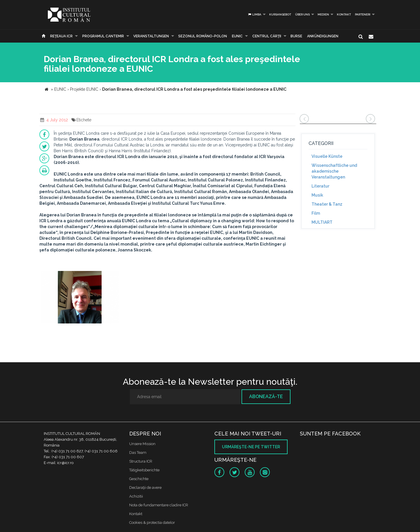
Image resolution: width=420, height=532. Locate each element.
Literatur (320, 186)
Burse (296, 36)
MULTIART (322, 222)
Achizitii (136, 496)
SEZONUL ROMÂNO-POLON (203, 36)
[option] (80, 298)
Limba (254, 14)
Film (316, 213)
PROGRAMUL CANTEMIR (103, 36)
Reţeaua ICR (61, 36)
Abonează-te (266, 397)
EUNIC (237, 36)
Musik (317, 195)
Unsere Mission (142, 444)
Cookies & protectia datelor (152, 523)
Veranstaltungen (151, 36)
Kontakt (344, 14)
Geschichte (139, 479)
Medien (323, 14)
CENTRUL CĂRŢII (267, 36)
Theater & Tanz (327, 204)
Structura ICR (141, 461)
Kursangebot (280, 14)
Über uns (302, 14)
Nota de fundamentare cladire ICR (159, 505)
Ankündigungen (323, 36)
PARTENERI (363, 14)
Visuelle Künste (327, 156)
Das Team (138, 453)
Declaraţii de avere (145, 488)
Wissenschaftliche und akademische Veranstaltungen (334, 171)
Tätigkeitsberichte (144, 470)
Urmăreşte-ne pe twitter (251, 447)
